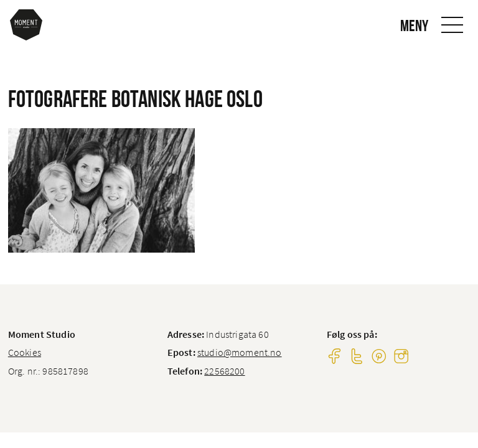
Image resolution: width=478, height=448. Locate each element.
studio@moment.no (240, 352)
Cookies (25, 352)
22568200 (224, 371)
